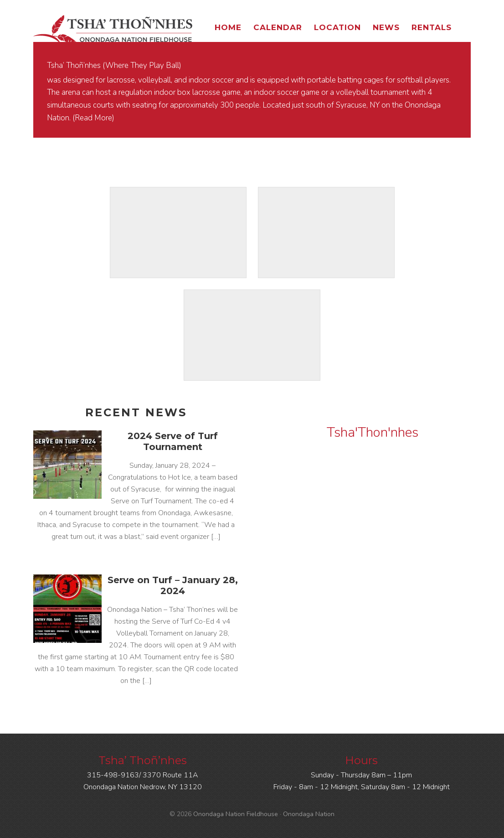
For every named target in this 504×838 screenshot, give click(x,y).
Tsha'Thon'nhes (373, 432)
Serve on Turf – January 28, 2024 (173, 585)
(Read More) (93, 118)
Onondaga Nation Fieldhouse (113, 30)
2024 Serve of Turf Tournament (173, 441)
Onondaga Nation (309, 814)
